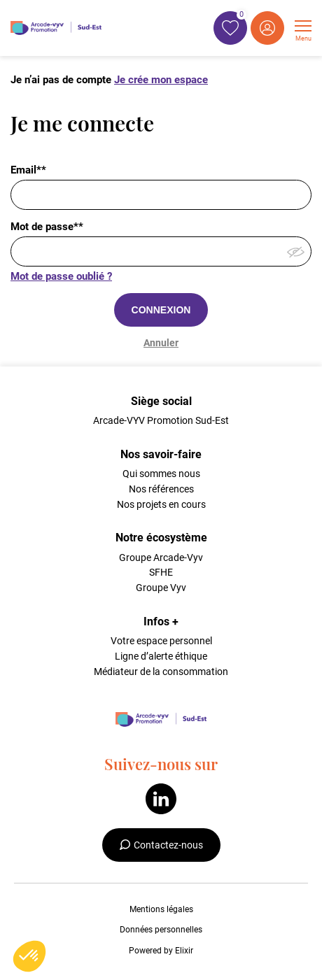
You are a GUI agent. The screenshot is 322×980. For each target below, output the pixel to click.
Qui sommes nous (161, 474)
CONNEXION (161, 310)
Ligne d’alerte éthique (161, 656)
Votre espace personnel (161, 641)
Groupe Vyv (161, 588)
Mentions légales (161, 909)
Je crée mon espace (161, 80)
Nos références (161, 489)
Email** (28, 170)
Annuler (161, 343)
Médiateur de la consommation (161, 672)
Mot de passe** (47, 227)
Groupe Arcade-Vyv (161, 558)
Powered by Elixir (161, 951)
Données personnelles (161, 930)
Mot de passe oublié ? (61, 276)
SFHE (161, 572)
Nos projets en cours (161, 504)
